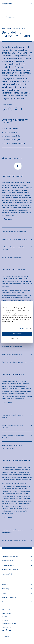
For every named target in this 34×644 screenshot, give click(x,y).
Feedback (7, 636)
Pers (17, 602)
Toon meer (8, 219)
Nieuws (17, 593)
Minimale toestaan (17, 339)
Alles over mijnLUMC (17, 561)
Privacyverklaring (7, 610)
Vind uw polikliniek (17, 565)
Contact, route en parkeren (17, 556)
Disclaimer (5, 620)
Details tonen (24, 328)
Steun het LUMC (17, 574)
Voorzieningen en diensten (17, 569)
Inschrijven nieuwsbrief (17, 597)
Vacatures (17, 584)
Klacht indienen (7, 627)
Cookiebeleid (6, 617)
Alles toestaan (17, 334)
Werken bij (17, 589)
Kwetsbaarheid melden (9, 624)
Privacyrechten (7, 613)
